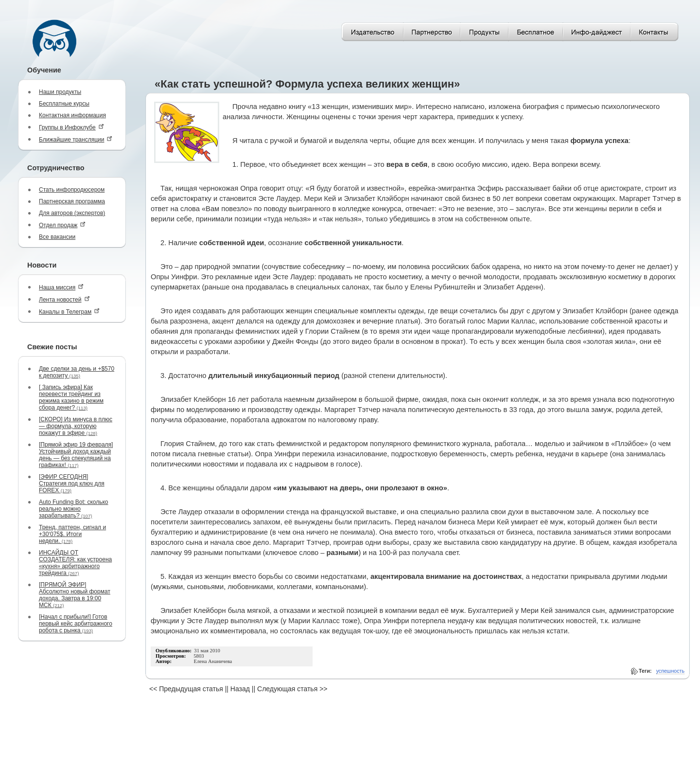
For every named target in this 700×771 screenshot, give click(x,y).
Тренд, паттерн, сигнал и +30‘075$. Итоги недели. (72, 534)
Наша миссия (61, 287)
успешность (670, 671)
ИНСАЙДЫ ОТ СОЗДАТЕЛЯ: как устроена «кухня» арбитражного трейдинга (75, 563)
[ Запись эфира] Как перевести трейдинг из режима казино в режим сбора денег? (71, 397)
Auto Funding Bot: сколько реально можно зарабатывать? (74, 509)
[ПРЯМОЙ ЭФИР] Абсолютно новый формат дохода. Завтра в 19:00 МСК (75, 595)
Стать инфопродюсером (72, 190)
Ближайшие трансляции (76, 139)
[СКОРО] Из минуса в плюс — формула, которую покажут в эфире (76, 426)
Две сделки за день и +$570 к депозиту (77, 372)
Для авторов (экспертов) (72, 213)
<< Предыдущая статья (186, 689)
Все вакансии (57, 237)
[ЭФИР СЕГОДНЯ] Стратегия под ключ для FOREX (72, 484)
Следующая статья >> (292, 689)
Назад (240, 689)
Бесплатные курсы (64, 104)
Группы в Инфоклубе (71, 127)
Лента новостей (64, 299)
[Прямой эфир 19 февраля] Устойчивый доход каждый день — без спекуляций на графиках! (76, 455)
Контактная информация (72, 115)
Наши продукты (60, 92)
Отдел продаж (62, 225)
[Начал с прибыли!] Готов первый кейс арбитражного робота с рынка (76, 624)
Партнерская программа (72, 201)
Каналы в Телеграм (69, 312)
